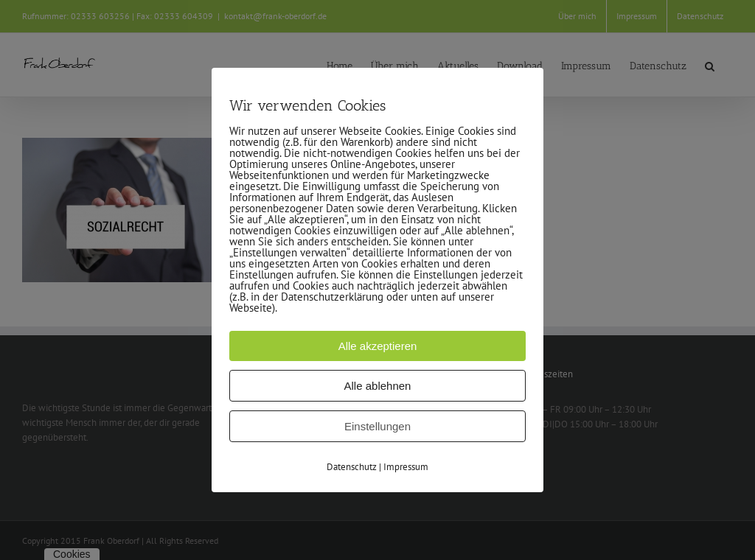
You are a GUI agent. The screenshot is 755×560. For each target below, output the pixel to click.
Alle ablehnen (378, 386)
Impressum (406, 467)
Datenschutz (352, 467)
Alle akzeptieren (378, 346)
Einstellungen (377, 426)
